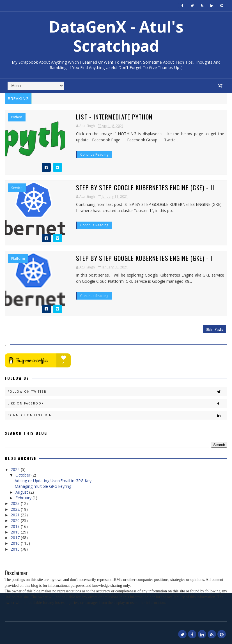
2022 (16, 509)
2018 (16, 532)
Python (17, 117)
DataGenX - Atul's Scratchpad (116, 36)
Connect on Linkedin (117, 415)
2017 (16, 538)
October (23, 475)
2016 (16, 543)
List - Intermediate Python (111, 117)
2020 (16, 520)
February (24, 498)
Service (17, 188)
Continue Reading (90, 154)
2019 (16, 526)
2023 (16, 503)
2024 (16, 469)
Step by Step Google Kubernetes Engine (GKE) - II (141, 187)
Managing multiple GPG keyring (43, 486)
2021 (16, 515)
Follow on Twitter (117, 392)
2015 (16, 549)
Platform (18, 259)
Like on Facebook (117, 403)
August (22, 492)
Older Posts (214, 329)
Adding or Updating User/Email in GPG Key (53, 481)
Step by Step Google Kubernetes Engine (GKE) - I (140, 258)
